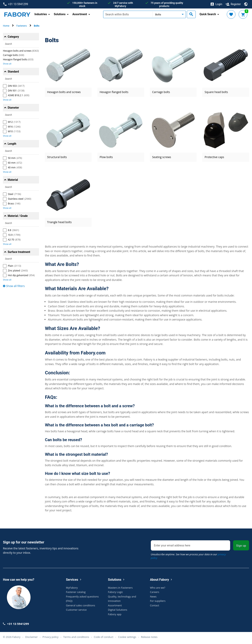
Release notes (149, 637)
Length (12, 144)
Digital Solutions (118, 610)
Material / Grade (18, 216)
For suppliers (158, 601)
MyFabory (72, 588)
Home (6, 26)
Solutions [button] (60, 14)
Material (13, 180)
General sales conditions (81, 605)
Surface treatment (19, 252)
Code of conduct (104, 637)
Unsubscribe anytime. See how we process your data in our (188, 556)
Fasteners (22, 26)
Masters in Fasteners (120, 588)
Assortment (115, 605)
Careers (155, 592)
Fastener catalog (76, 592)
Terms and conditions (76, 637)
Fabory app (115, 614)
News (153, 596)
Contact (155, 605)
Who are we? (158, 588)
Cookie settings (127, 637)
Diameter (13, 108)
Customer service (76, 610)
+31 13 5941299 (16, 4)
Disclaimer (31, 637)
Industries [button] (41, 14)
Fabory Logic (115, 592)
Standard (13, 72)
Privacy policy (50, 637)
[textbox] (128, 14)
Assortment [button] (80, 14)
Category (13, 37)
